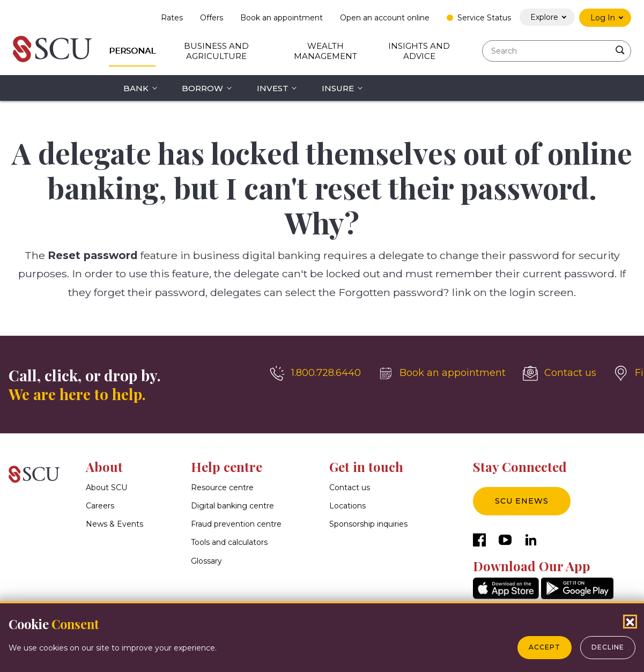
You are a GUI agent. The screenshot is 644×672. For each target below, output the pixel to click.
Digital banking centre (232, 506)
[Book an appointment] (442, 373)
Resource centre (222, 488)
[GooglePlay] (577, 596)
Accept (545, 647)
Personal (132, 51)
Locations (347, 506)
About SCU (106, 488)
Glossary (206, 561)
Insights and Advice (419, 51)
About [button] (104, 467)
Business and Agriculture (216, 51)
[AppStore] (506, 596)
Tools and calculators (229, 543)
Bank (136, 88)
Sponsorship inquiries (368, 525)
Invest (273, 88)
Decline (608, 647)
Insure (338, 88)
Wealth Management (325, 51)
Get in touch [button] (366, 467)
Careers (100, 506)
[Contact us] (560, 373)
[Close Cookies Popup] (630, 622)
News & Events (114, 525)
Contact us (350, 488)
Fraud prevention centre (236, 525)
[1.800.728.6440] (315, 373)
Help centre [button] (227, 467)
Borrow (202, 88)
